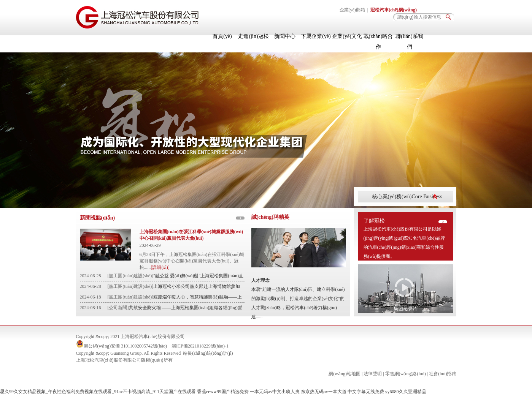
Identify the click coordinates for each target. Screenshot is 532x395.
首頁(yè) (222, 36)
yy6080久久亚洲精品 (406, 392)
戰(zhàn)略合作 (378, 42)
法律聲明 (373, 374)
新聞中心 (285, 36)
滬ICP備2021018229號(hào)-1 (200, 346)
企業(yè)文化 (347, 36)
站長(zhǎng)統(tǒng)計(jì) (208, 353)
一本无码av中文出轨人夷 (275, 392)
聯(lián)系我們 (409, 42)
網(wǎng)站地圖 (345, 374)
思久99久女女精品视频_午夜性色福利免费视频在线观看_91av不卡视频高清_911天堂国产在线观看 (98, 392)
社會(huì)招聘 (442, 374)
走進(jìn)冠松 (253, 36)
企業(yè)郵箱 (352, 10)
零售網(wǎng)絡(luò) (406, 374)
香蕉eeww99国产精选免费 (223, 392)
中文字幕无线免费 (366, 392)
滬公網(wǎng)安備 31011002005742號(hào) (125, 346)
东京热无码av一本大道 (323, 392)
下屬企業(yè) (316, 36)
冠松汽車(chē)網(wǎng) (394, 10)
